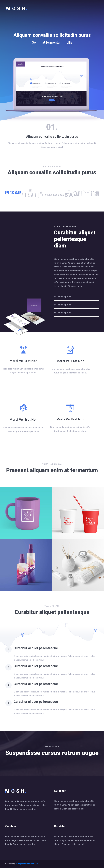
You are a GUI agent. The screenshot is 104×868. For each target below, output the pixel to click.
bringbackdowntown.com (27, 864)
